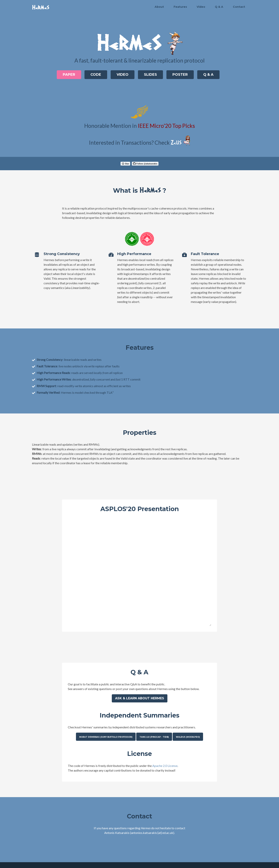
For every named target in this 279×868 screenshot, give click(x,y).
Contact (239, 7)
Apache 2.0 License (165, 765)
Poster (180, 75)
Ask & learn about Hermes (140, 698)
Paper (69, 75)
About (159, 7)
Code (96, 75)
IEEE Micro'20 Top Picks (166, 126)
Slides (150, 75)
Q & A (219, 7)
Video (201, 7)
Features (180, 7)
